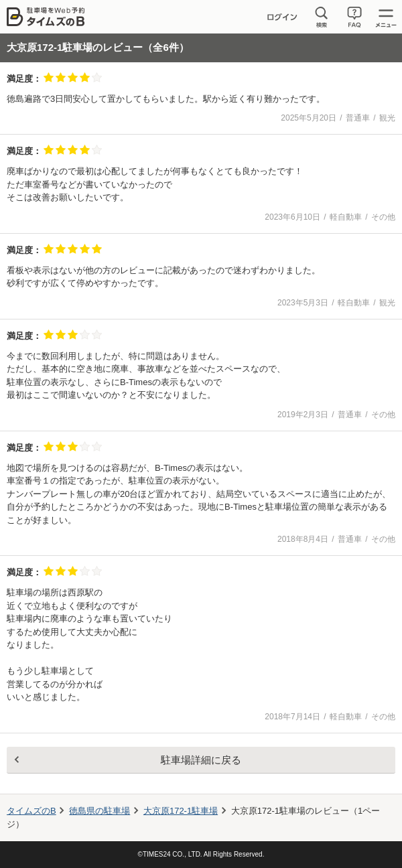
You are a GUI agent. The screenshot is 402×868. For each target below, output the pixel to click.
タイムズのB (31, 811)
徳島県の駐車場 (99, 811)
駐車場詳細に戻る (201, 760)
